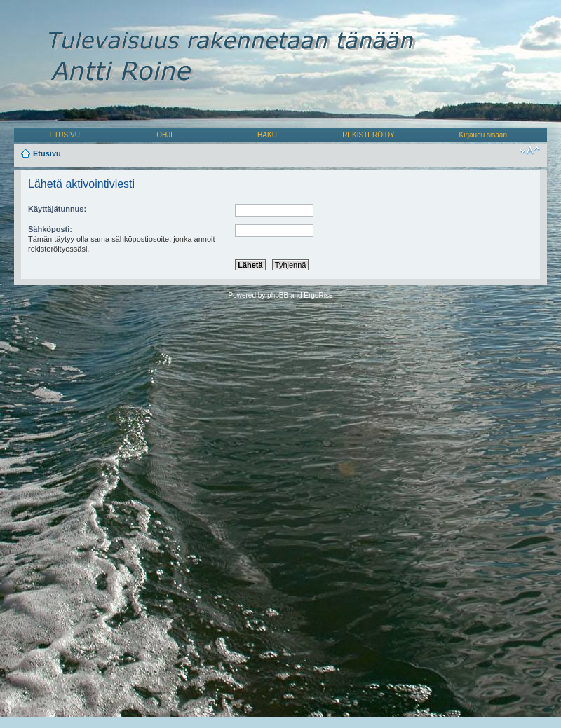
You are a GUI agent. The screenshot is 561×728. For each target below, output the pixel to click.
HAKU (267, 135)
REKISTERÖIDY (368, 135)
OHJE (166, 135)
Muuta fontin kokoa (530, 151)
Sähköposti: (50, 229)
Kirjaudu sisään (483, 135)
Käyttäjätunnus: (57, 209)
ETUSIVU (65, 135)
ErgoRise (318, 295)
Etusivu (47, 153)
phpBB (278, 295)
